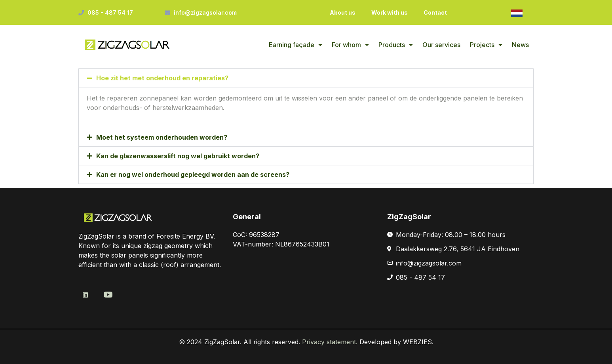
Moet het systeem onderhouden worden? (162, 137)
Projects (486, 45)
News (520, 45)
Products (396, 45)
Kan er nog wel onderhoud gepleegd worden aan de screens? (193, 174)
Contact (435, 12)
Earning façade (296, 45)
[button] (306, 78)
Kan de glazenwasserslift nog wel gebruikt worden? (178, 156)
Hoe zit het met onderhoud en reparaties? (162, 78)
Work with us (390, 12)
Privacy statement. (331, 342)
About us (343, 12)
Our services (441, 45)
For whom (350, 45)
